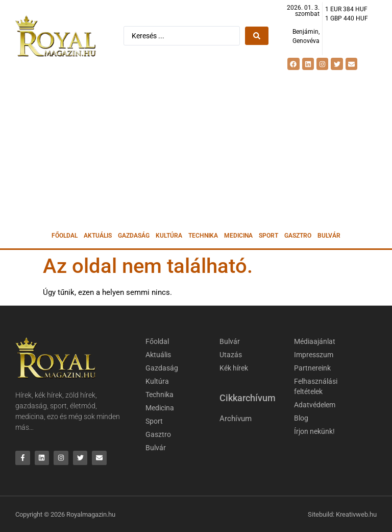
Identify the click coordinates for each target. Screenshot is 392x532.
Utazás (231, 355)
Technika (203, 236)
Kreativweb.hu (356, 514)
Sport (268, 236)
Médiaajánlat (315, 341)
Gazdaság (134, 236)
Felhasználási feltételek (316, 386)
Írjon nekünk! (314, 431)
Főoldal (65, 236)
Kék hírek (234, 368)
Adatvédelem (315, 405)
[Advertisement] (196, 149)
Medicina (238, 236)
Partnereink (312, 368)
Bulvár (329, 236)
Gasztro (298, 236)
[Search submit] (257, 36)
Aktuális (98, 236)
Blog (301, 418)
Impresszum (314, 355)
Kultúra (169, 236)
